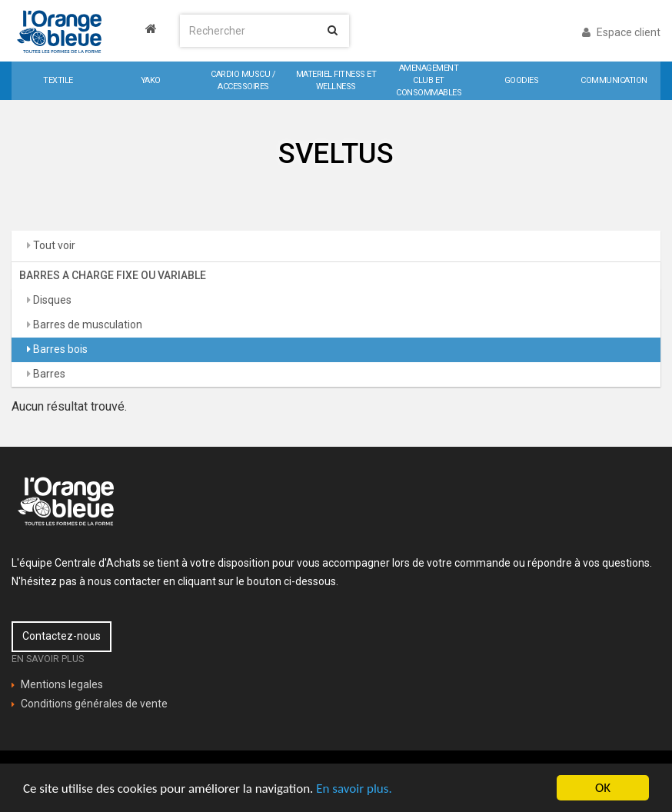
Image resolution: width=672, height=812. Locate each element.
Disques (51, 300)
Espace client (621, 32)
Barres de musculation (86, 324)
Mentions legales (62, 684)
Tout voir (53, 245)
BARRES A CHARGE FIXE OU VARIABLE (113, 275)
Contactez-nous (62, 636)
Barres (48, 374)
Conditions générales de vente (94, 704)
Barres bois (59, 349)
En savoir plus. (354, 789)
